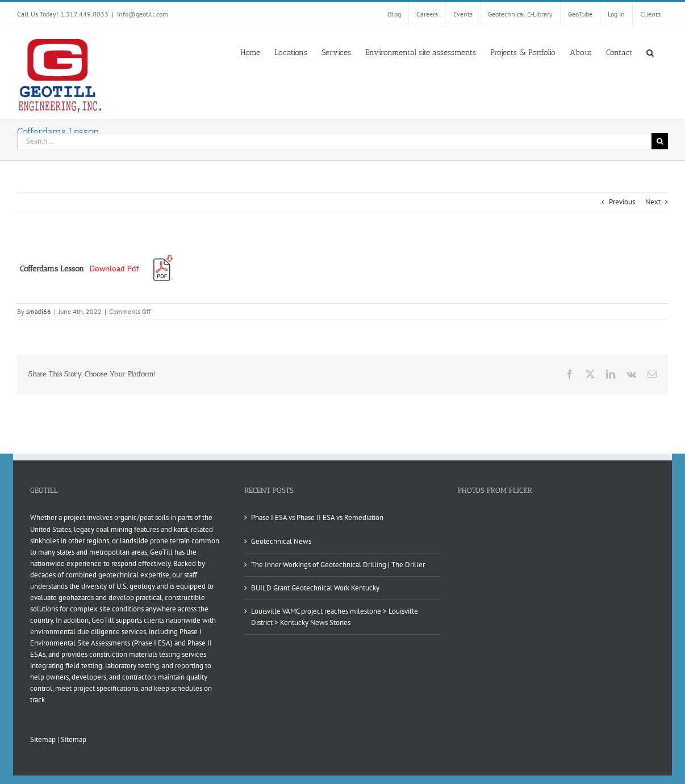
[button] (650, 52)
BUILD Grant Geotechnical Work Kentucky (315, 588)
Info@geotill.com (143, 14)
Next (653, 202)
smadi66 (39, 311)
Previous (622, 202)
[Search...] (334, 141)
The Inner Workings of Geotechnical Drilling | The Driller (338, 565)
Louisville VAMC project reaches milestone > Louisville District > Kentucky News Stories (335, 617)
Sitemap (43, 739)
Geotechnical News (281, 541)
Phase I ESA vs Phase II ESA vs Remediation (317, 517)
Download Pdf (114, 269)
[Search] (660, 141)
